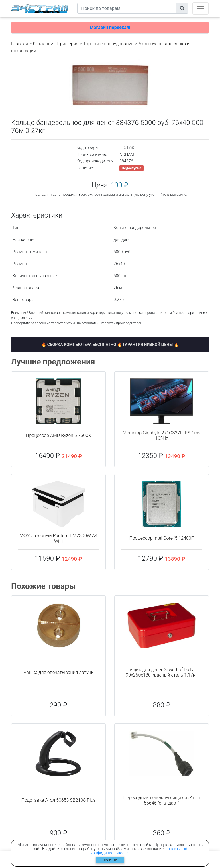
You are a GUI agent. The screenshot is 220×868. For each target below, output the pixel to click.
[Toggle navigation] (201, 8)
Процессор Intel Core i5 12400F (161, 538)
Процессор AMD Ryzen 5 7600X (58, 435)
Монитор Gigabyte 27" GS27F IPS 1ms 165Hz (161, 436)
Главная (20, 44)
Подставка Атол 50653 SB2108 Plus (59, 800)
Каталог (41, 44)
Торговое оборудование (108, 44)
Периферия (66, 44)
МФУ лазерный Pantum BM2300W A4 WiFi (58, 538)
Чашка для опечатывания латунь (59, 672)
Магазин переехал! (110, 27)
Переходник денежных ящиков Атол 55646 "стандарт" (162, 800)
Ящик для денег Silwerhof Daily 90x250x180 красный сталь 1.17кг (162, 672)
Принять (110, 860)
